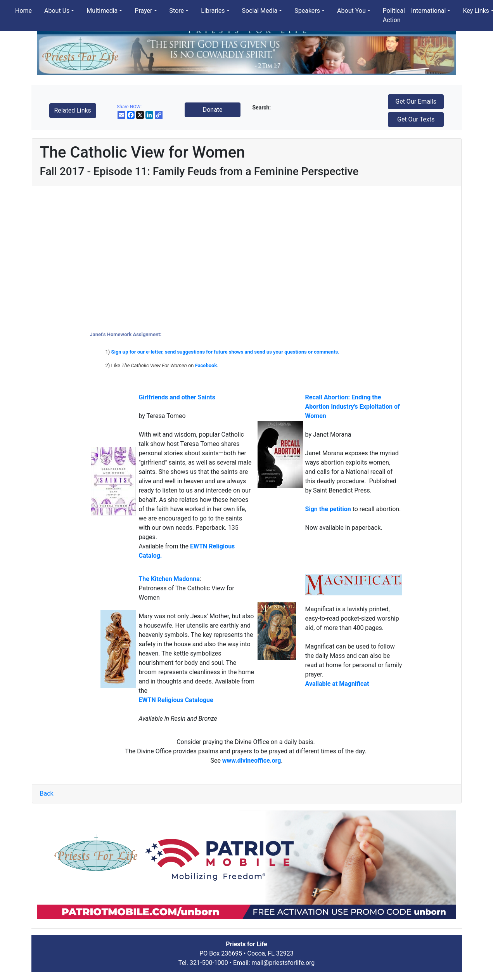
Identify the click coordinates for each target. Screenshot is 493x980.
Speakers (307, 11)
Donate (213, 110)
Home (23, 11)
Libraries (213, 11)
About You (351, 11)
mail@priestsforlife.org (283, 963)
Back (47, 794)
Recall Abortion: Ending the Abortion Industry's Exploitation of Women (353, 407)
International (429, 11)
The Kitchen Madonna (169, 579)
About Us (57, 11)
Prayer (143, 11)
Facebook (206, 365)
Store (177, 11)
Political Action (394, 15)
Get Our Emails (416, 101)
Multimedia (102, 11)
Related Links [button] (73, 110)
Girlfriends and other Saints (177, 397)
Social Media (260, 11)
